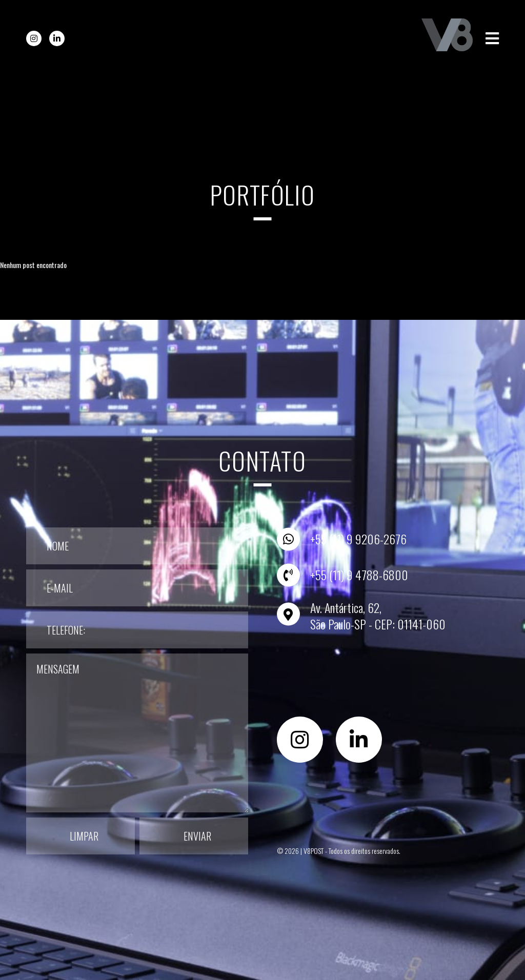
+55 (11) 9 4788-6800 (359, 575)
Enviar (197, 836)
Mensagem (137, 733)
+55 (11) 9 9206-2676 (358, 539)
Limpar (84, 836)
